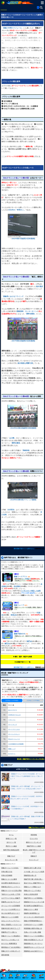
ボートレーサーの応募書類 (11, 906)
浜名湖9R (17, 586)
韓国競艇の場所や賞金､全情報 (34, 928)
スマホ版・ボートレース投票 (34, 872)
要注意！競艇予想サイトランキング (34, 851)
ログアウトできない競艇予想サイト (12, 898)
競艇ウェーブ (19, 605)
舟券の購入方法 (7, 872)
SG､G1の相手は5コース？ (11, 913)
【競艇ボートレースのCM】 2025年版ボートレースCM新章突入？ (27, 808)
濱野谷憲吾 (30, 314)
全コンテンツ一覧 (11, 860)
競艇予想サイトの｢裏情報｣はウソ (34, 898)
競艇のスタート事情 (31, 909)
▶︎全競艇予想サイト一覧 (23, 662)
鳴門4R (29, 641)
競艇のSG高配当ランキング (34, 940)
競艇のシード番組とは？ (32, 887)
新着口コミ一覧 (11, 839)
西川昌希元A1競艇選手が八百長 (34, 906)
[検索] (41, 8)
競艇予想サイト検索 (34, 846)
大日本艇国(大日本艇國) (16, 744)
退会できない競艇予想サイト (34, 883)
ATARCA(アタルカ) (14, 715)
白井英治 (11, 510)
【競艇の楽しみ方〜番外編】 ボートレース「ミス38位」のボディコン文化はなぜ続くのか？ (27, 787)
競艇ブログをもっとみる (36, 828)
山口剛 (12, 438)
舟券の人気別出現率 (31, 894)
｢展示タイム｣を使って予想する (12, 894)
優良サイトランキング (34, 842)
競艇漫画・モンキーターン (27, 311)
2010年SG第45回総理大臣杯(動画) (23, 428)
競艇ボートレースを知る (10, 868)
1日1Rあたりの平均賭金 (33, 700)
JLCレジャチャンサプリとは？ (12, 921)
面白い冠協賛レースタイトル (11, 925)
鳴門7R (7, 644)
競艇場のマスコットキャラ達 (34, 902)
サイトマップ (34, 860)
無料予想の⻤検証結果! (11, 850)
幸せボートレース (14, 739)
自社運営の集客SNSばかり (11, 883)
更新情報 (34, 835)
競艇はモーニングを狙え (32, 891)
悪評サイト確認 (11, 846)
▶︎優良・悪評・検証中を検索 (23, 657)
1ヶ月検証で (27, 579)
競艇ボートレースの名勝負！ (34, 936)
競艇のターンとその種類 (10, 917)
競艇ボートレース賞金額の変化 (12, 936)
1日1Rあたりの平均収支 (12, 700)
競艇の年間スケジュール (12, 28)
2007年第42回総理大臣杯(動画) (23, 341)
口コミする (34, 839)
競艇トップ (12, 749)
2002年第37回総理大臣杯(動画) (23, 239)
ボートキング (13, 725)
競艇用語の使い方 (30, 875)
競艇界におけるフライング (11, 902)
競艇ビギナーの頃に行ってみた (12, 951)
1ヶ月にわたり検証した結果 (31, 591)
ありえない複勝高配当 (9, 944)
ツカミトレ (12, 720)
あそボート (12, 754)
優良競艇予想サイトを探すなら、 (24, 549)
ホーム (11, 835)
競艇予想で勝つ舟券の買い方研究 (34, 879)
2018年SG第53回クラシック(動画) (23, 500)
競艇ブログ (11, 856)
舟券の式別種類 (7, 875)
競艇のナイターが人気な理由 (11, 891)
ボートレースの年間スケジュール (12, 909)
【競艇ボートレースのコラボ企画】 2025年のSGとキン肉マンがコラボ (26, 798)
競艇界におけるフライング (13, 296)
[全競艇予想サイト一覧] (38, 8)
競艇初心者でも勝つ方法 (32, 868)
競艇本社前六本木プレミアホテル (12, 928)
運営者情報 (5, 955)
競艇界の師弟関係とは (32, 913)
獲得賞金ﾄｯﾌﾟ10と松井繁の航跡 (12, 947)
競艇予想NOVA (20, 634)
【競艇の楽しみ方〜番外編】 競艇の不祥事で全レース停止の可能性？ (27, 818)
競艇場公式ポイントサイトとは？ (12, 887)
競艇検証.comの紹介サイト (33, 951)
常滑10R (14, 615)
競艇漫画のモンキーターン (33, 944)
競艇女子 (34, 856)
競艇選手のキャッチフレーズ (34, 947)
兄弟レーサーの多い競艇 (32, 932)
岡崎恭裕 (26, 450)
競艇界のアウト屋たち (9, 932)
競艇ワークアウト (21, 577)
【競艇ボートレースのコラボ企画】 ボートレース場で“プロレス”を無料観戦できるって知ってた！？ (27, 776)
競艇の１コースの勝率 (9, 879)
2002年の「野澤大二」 (17, 210)
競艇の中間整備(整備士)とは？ (34, 921)
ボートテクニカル (14, 729)
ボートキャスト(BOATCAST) (34, 917)
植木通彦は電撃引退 (25, 363)
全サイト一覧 (11, 842)
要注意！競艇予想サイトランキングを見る (31, 759)
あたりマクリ (13, 710)
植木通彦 (39, 286)
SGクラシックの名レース (10, 940)
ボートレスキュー (14, 734)
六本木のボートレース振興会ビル (34, 925)
